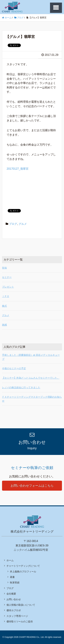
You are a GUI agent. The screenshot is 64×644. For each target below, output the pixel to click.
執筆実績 (15, 583)
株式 (4, 306)
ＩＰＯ (6, 296)
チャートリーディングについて (23, 566)
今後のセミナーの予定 (14, 368)
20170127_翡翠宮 (18, 169)
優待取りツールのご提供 (20, 622)
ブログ (13, 224)
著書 (12, 577)
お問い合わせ (14, 599)
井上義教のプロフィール (23, 572)
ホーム (10, 560)
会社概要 (11, 594)
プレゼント (8, 287)
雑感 (4, 325)
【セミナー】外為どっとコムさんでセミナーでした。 (31, 378)
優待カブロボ (14, 610)
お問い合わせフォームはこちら (32, 486)
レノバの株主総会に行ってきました (21, 387)
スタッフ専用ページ (17, 616)
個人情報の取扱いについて (21, 605)
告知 (4, 268)
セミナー (7, 277)
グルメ (23, 224)
